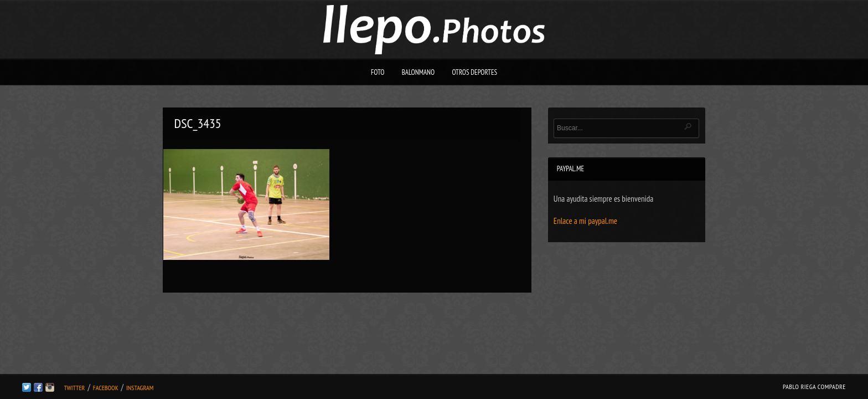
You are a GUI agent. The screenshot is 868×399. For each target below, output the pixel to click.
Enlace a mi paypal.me (585, 221)
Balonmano (418, 72)
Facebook (106, 388)
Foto (378, 72)
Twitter (74, 388)
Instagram (140, 388)
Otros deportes (474, 72)
